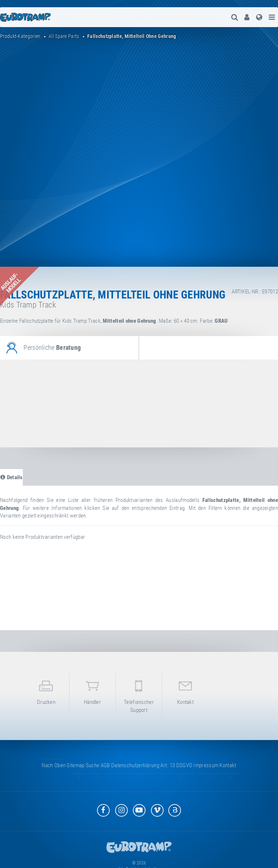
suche (93, 765)
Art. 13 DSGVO (176, 765)
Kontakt (185, 691)
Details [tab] (11, 477)
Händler (92, 691)
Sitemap (75, 765)
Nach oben (54, 765)
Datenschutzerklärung (135, 765)
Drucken (46, 691)
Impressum (206, 765)
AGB (105, 765)
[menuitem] (247, 17)
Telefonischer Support (139, 695)
